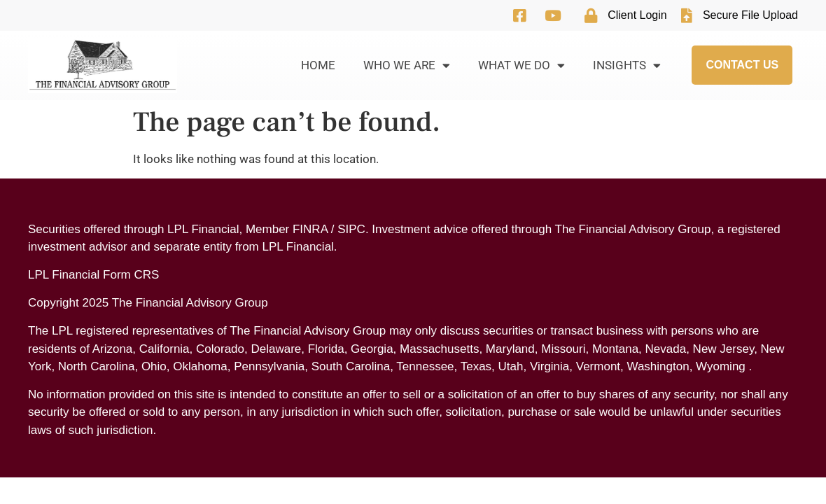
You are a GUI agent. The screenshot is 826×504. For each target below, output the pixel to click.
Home (318, 65)
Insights (627, 65)
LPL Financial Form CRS (93, 275)
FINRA (310, 229)
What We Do (521, 65)
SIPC (351, 229)
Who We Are (407, 65)
